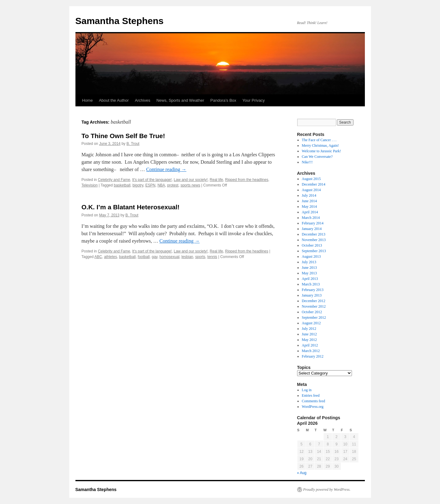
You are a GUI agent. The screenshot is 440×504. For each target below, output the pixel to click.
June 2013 (309, 268)
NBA (161, 185)
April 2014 (310, 212)
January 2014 (312, 229)
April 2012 (310, 345)
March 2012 (311, 351)
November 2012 (314, 306)
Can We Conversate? (317, 157)
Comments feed (313, 401)
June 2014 (309, 201)
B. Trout (133, 144)
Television (90, 185)
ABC (98, 257)
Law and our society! (191, 180)
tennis (212, 257)
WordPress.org (313, 407)
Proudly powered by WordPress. (327, 490)
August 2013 (311, 256)
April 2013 (310, 279)
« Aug (302, 473)
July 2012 (309, 329)
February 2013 (313, 290)
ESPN (150, 185)
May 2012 (309, 340)
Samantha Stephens (120, 21)
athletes (111, 257)
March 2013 (311, 284)
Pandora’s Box (223, 100)
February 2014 (313, 223)
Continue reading (166, 169)
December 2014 (313, 184)
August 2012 (311, 323)
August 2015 (311, 179)
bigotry (138, 185)
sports (200, 257)
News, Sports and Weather (180, 100)
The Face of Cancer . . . (319, 140)
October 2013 (312, 245)
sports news (190, 185)
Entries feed (311, 395)
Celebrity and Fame (114, 180)
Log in (307, 390)
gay (155, 257)
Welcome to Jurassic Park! (321, 151)
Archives (143, 100)
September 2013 (314, 251)
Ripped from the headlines (247, 180)
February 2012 (313, 356)
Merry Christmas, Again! (320, 145)
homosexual (170, 257)
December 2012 (313, 301)
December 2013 (313, 234)
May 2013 (309, 273)
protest (173, 185)
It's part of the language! (152, 180)
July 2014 (309, 195)
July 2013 (309, 262)
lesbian (187, 257)
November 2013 (314, 240)
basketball (122, 185)
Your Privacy (254, 100)
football (144, 257)
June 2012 (309, 334)
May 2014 (309, 207)
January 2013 (312, 295)
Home (88, 100)
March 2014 (311, 218)
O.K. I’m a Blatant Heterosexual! (131, 207)
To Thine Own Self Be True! (123, 136)
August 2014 (311, 190)
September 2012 (314, 318)
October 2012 (312, 312)
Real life (216, 180)
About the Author (114, 100)
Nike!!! (307, 162)
